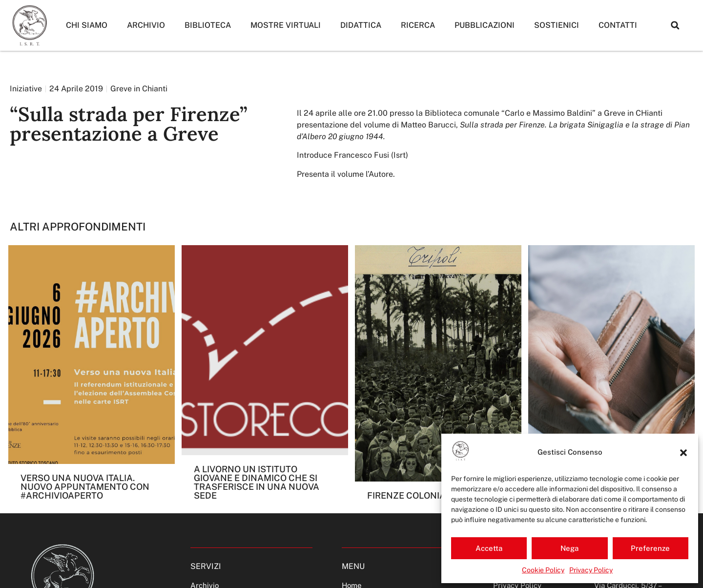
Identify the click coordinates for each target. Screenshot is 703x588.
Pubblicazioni (485, 25)
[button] (683, 453)
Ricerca (418, 25)
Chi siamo (87, 25)
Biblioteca (208, 25)
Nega (569, 548)
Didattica (361, 25)
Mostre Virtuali (286, 25)
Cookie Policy (543, 570)
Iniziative (26, 89)
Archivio (146, 25)
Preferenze (650, 548)
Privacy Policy (591, 570)
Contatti (618, 25)
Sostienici (557, 25)
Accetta (489, 548)
